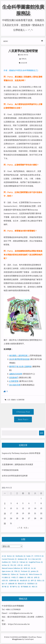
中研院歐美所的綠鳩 (10, 470)
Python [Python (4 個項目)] (15, 574)
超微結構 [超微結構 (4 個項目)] (13, 583)
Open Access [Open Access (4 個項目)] (8, 571)
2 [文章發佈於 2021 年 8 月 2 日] (5, 503)
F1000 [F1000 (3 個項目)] (15, 562)
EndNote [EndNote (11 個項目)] (6, 562)
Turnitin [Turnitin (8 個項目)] (24, 574)
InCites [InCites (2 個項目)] (6, 565)
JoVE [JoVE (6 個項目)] (27, 565)
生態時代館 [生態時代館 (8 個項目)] (14, 580)
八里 (8, 400)
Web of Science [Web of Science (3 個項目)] (35, 574)
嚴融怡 (13, 400)
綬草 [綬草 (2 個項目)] (33, 580)
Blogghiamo (17, 639)
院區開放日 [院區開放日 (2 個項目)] (32, 583)
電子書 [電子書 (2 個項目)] (5, 587)
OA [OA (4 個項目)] (33, 568)
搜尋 (42, 433)
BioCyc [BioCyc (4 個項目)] (11, 556)
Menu (23, 41)
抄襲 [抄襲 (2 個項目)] (37, 577)
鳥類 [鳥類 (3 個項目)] (34, 587)
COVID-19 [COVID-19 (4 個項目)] (39, 556)
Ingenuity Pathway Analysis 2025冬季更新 (21, 453)
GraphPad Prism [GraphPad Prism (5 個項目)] (36, 562)
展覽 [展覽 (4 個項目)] (30, 577)
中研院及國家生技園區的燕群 (14, 459)
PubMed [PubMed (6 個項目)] (6, 574)
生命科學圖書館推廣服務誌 (23, 10)
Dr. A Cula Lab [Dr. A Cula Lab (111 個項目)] (35, 559)
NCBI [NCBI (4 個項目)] (27, 568)
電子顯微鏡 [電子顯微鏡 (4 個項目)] (26, 587)
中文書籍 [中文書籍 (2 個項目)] (6, 577)
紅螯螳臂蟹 (21, 400)
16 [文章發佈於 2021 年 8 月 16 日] (5, 513)
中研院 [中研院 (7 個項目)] (15, 577)
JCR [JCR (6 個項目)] (20, 565)
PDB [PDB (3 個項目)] (17, 571)
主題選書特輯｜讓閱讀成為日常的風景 (17, 464)
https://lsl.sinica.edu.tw (19, 624)
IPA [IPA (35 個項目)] (13, 565)
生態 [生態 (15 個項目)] (5, 580)
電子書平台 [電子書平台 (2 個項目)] (15, 587)
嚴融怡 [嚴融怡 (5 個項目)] (23, 577)
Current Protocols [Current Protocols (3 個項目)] (9, 559)
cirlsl (24, 59)
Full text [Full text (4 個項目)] (24, 562)
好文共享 (24, 63)
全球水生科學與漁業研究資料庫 (15, 476)
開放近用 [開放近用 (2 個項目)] (22, 583)
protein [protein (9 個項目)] (35, 571)
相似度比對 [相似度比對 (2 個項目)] (25, 580)
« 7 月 (20, 528)
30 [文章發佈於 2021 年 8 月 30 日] (5, 523)
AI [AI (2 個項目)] (4, 556)
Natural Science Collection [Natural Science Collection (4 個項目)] (12, 568)
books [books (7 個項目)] (30, 556)
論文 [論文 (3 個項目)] (5, 583)
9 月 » (26, 528)
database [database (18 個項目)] (22, 559)
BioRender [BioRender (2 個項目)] (20, 556)
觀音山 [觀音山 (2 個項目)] (41, 580)
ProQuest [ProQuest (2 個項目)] (25, 571)
